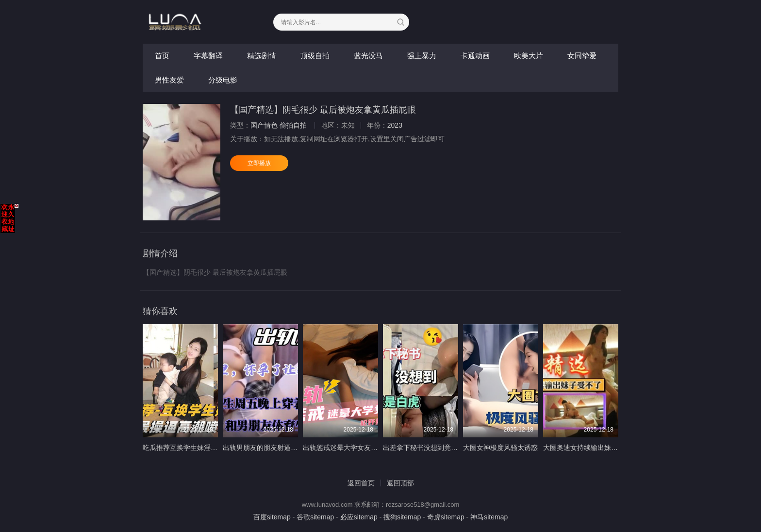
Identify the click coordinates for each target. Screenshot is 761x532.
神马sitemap (489, 517)
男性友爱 (169, 80)
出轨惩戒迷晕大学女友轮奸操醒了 (354, 448)
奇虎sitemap (446, 517)
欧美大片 (529, 56)
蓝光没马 (368, 56)
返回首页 (361, 483)
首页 (162, 56)
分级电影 (223, 80)
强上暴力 (422, 56)
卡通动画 (475, 56)
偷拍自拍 (293, 125)
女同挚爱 (582, 56)
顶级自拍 (315, 56)
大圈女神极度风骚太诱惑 (500, 448)
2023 (395, 125)
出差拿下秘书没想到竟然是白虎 (430, 448)
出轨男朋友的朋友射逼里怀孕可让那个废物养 (291, 448)
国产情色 (264, 125)
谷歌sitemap (315, 517)
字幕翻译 (208, 56)
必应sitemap (359, 517)
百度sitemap (272, 517)
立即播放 (259, 163)
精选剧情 (262, 56)
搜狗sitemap (402, 517)
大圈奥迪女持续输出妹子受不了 (591, 448)
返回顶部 (400, 483)
